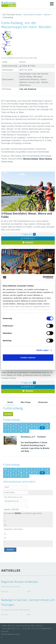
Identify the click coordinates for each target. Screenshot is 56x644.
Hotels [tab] (10, 402)
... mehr (28, 592)
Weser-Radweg (46, 159)
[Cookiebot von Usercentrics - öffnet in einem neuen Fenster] (43, 277)
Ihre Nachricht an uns (13, 497)
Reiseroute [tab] (43, 402)
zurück (8, 414)
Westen (47, 15)
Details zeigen (43, 350)
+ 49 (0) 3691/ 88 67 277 (10, 629)
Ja (5, 525)
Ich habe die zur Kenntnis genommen (23, 513)
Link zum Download (28, 89)
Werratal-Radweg (31, 159)
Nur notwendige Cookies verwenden (28, 365)
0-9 (6, 424)
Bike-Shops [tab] (26, 402)
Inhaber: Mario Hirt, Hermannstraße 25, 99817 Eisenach (22, 626)
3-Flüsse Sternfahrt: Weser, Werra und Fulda (27, 215)
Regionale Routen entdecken (20, 582)
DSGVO (18, 513)
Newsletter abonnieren (13, 529)
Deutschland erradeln (33, 15)
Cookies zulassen (28, 358)
